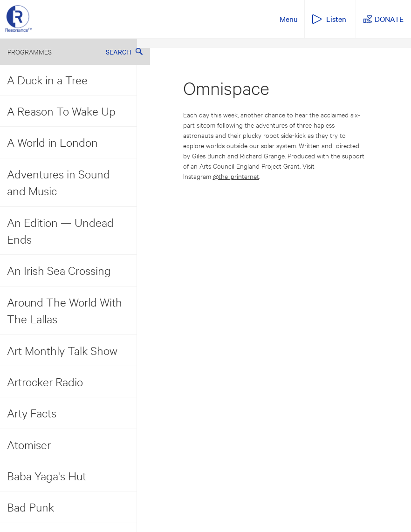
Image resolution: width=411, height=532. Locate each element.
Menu (289, 19)
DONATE (389, 19)
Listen (336, 19)
